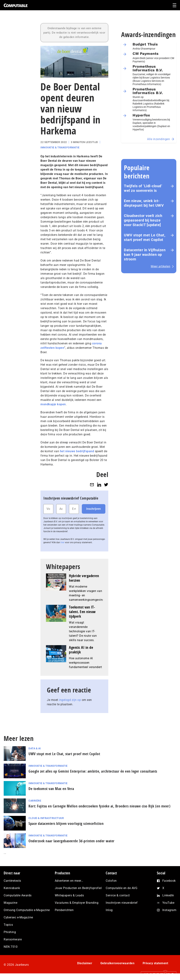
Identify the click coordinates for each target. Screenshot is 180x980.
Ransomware (13, 939)
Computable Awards (18, 895)
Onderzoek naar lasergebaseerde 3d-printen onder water (72, 841)
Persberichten (64, 910)
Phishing (10, 932)
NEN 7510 (11, 947)
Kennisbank (12, 888)
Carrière (35, 801)
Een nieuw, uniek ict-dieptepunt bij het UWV (144, 203)
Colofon (111, 881)
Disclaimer (85, 963)
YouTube (168, 903)
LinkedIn (168, 895)
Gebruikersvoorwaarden (117, 963)
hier (63, 542)
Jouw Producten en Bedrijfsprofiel (78, 888)
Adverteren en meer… (69, 881)
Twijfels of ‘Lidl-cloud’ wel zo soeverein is (143, 188)
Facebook (169, 881)
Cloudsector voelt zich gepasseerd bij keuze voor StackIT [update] (143, 220)
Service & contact (118, 895)
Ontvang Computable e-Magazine (27, 910)
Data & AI (35, 748)
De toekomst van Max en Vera (51, 789)
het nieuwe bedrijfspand (77, 451)
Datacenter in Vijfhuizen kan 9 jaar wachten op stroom (145, 255)
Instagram (169, 910)
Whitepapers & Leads (69, 895)
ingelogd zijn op (70, 700)
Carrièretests (12, 881)
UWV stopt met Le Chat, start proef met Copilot (145, 237)
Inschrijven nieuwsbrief (122, 903)
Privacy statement (155, 963)
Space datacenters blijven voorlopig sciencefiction (66, 823)
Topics (8, 925)
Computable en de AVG (122, 888)
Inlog (109, 910)
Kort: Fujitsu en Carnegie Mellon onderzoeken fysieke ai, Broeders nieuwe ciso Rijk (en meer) (99, 806)
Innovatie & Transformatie (60, 147)
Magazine (10, 903)
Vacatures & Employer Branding (77, 903)
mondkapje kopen (53, 404)
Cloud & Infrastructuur (46, 818)
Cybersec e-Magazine (18, 917)
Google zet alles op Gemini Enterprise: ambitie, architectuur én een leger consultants (93, 771)
